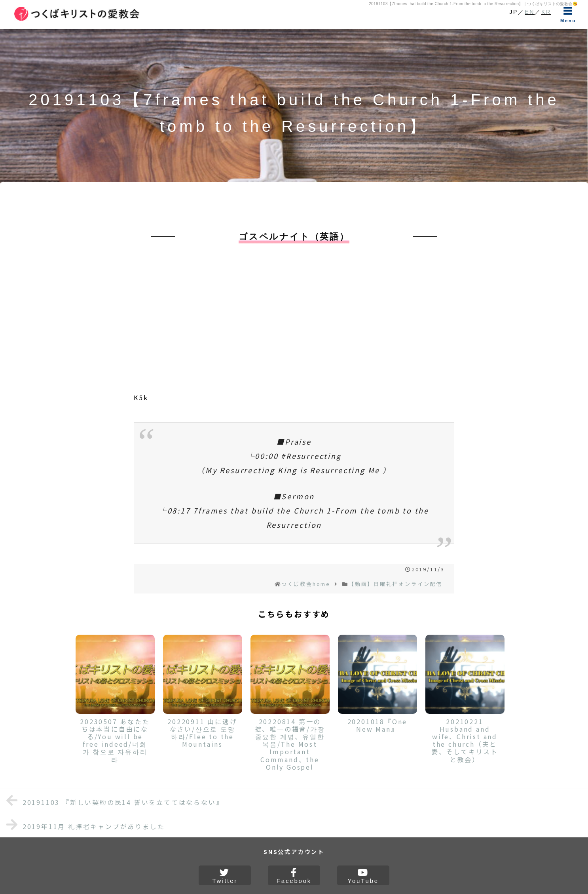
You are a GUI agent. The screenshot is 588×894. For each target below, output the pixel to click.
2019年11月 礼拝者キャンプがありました (85, 825)
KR (546, 12)
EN (530, 12)
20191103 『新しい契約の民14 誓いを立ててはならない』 (115, 800)
